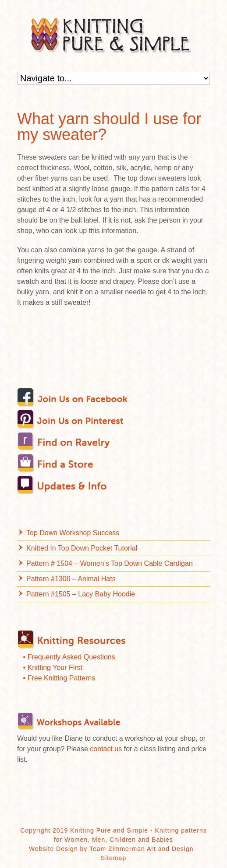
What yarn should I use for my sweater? (109, 127)
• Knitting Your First (53, 668)
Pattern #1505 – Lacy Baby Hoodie (81, 594)
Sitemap (113, 858)
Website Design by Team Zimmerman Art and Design (111, 849)
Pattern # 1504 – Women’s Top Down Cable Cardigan (110, 563)
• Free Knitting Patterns (59, 678)
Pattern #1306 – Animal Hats (71, 579)
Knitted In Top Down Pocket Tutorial (82, 548)
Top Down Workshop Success (73, 533)
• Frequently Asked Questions (69, 657)
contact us (106, 749)
